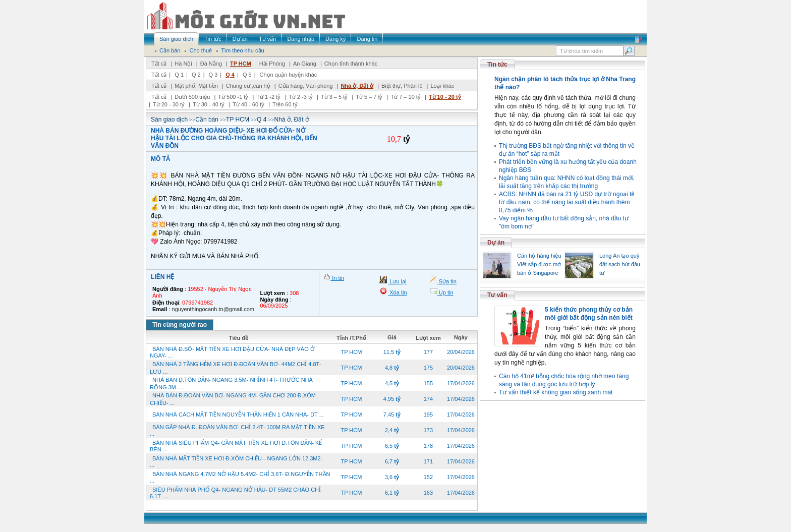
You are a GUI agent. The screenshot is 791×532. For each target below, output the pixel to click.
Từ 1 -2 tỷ (268, 97)
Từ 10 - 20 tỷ (445, 97)
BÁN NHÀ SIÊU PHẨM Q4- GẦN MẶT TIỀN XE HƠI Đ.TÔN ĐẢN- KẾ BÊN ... (236, 446)
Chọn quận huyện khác (289, 75)
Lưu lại (397, 281)
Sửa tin (447, 281)
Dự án (496, 243)
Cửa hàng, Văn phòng (306, 86)
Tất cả (159, 64)
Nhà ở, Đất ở (357, 86)
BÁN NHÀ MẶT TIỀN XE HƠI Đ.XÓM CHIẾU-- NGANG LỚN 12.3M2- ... (236, 462)
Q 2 (196, 75)
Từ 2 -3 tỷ (301, 97)
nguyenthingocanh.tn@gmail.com (213, 309)
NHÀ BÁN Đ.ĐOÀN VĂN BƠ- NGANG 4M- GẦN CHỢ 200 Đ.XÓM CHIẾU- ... (233, 399)
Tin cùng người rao (180, 325)
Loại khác (442, 86)
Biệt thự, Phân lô (402, 86)
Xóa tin (397, 292)
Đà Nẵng (211, 64)
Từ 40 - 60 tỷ (248, 104)
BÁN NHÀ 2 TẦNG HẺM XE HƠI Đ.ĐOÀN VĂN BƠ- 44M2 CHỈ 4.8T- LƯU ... (235, 368)
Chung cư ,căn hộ (248, 86)
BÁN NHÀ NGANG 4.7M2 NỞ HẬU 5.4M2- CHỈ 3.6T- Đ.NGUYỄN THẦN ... (240, 477)
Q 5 (247, 75)
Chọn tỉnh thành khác (351, 64)
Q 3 (213, 75)
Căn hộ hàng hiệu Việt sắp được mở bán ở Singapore (539, 264)
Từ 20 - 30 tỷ (169, 104)
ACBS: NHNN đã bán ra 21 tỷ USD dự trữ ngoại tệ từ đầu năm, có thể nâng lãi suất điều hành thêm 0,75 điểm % (567, 202)
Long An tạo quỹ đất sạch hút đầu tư (620, 264)
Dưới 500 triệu (192, 97)
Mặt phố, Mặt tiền (196, 86)
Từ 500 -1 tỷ (233, 97)
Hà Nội (183, 64)
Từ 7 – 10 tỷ (405, 97)
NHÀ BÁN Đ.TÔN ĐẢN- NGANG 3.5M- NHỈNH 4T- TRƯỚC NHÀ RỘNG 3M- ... (231, 383)
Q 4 (230, 75)
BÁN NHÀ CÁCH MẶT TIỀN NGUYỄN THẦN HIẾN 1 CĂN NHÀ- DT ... (238, 415)
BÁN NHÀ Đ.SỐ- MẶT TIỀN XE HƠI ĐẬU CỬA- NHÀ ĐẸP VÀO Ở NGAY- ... (232, 352)
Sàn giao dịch (169, 120)
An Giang (305, 64)
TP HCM (241, 64)
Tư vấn (497, 295)
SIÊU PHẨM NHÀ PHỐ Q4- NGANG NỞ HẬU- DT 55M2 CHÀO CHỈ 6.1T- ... (235, 493)
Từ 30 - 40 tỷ (209, 104)
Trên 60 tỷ (285, 104)
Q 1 (179, 75)
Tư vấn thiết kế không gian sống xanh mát (556, 392)
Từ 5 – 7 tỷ (369, 97)
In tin (337, 278)
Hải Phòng (272, 64)
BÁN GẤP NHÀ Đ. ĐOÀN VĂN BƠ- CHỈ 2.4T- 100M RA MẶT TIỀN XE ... (237, 430)
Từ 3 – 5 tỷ (334, 97)
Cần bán (207, 120)
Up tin (445, 292)
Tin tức (497, 65)
